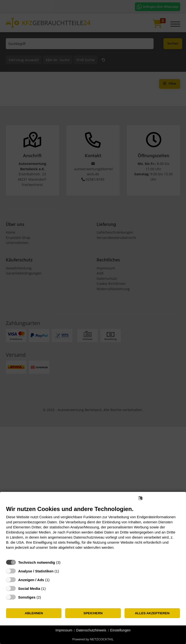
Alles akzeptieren (152, 613)
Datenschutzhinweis (91, 630)
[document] (93, 531)
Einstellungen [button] (120, 630)
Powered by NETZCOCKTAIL (93, 639)
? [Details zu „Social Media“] (50, 588)
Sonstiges (27, 597)
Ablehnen (34, 613)
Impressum (64, 630)
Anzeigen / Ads (31, 580)
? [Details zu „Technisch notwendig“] (65, 562)
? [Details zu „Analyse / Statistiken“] (63, 571)
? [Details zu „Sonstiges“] (46, 597)
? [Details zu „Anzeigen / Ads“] (54, 580)
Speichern (93, 613)
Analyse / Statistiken (36, 571)
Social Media (29, 588)
